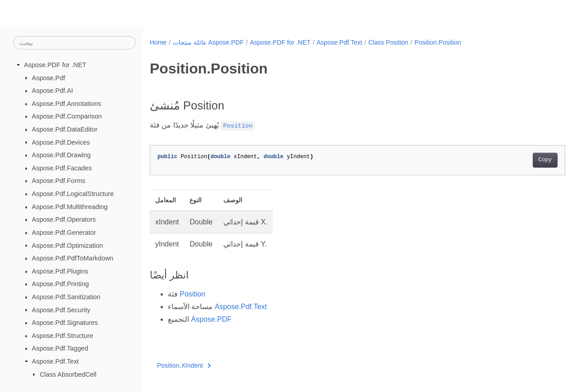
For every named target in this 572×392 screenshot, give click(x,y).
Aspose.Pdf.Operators (64, 219)
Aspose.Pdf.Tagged (60, 348)
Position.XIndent (184, 365)
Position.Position (438, 42)
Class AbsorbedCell (68, 374)
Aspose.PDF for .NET (55, 65)
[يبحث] (74, 43)
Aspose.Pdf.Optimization (68, 245)
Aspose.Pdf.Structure (63, 336)
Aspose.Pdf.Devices (61, 142)
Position (192, 294)
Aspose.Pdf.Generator (64, 232)
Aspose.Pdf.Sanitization (66, 297)
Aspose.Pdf (49, 77)
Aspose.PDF (211, 319)
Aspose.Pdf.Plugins (60, 271)
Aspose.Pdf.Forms (59, 181)
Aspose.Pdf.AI (53, 91)
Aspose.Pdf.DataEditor (65, 129)
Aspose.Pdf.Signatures (65, 323)
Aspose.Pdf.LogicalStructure (73, 194)
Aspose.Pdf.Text (55, 361)
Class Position (388, 42)
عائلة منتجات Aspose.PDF (208, 42)
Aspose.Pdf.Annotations (67, 104)
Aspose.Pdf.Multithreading (70, 207)
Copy (516, 160)
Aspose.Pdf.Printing (60, 284)
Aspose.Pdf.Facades (62, 168)
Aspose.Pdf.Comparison (67, 116)
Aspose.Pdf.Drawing (61, 155)
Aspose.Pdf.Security (61, 310)
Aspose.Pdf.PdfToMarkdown (73, 258)
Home (158, 42)
